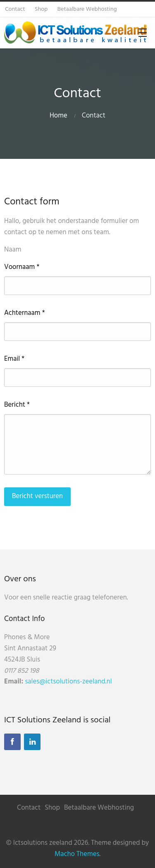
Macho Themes (77, 854)
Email (14, 359)
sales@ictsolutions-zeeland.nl (68, 682)
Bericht (17, 405)
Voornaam (22, 267)
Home (58, 116)
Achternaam (25, 313)
